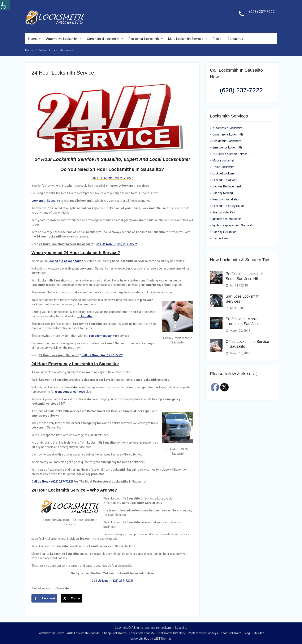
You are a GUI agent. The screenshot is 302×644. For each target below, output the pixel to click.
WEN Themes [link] (163, 639)
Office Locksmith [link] (223, 167)
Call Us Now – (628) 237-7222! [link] (52, 481)
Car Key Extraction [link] (225, 232)
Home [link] (33, 39)
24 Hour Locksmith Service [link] (230, 154)
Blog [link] (247, 633)
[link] (5, 5)
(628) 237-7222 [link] (262, 12)
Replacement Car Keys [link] (203, 633)
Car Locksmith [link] (222, 238)
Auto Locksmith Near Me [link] (83, 633)
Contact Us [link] (235, 39)
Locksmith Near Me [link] (142, 633)
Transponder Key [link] (224, 212)
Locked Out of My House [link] (228, 206)
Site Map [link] (258, 633)
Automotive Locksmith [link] (62, 39)
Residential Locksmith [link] (144, 39)
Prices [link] (217, 39)
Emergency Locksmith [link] (227, 147)
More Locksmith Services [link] (186, 39)
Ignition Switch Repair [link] (227, 219)
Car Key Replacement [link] (227, 186)
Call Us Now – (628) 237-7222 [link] (112, 581)
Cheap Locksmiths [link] (115, 633)
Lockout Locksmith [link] (225, 173)
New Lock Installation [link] (226, 199)
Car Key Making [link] (223, 193)
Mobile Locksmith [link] (224, 160)
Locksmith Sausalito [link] (51, 633)
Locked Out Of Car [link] (225, 180)
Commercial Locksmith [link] (103, 39)
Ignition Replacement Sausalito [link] (233, 225)
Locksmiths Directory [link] (171, 633)
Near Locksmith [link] (231, 633)
